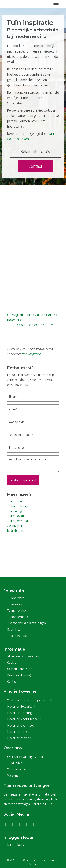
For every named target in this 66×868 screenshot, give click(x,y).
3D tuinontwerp (18, 506)
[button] (35, 152)
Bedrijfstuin (15, 531)
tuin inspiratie (31, 354)
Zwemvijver (15, 526)
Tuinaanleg (14, 511)
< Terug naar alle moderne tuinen (30, 325)
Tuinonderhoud (18, 521)
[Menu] (56, 3)
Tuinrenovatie (16, 516)
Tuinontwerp (16, 501)
